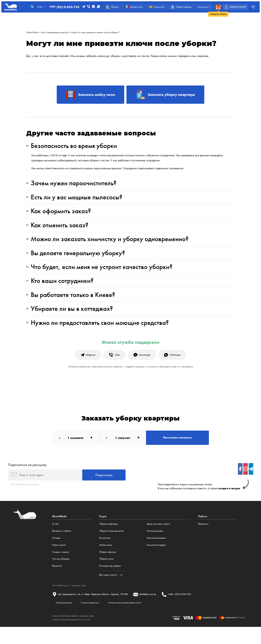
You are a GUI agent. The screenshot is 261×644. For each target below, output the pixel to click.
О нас (55, 540)
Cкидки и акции (61, 568)
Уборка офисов (107, 568)
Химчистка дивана (156, 554)
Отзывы (56, 554)
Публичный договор (66, 619)
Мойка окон (106, 561)
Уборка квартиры (108, 540)
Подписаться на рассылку (27, 479)
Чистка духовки (155, 547)
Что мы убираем (61, 575)
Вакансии (57, 582)
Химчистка (105, 554)
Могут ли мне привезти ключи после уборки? (99, 32)
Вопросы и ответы (62, 547)
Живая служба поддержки (130, 354)
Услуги (103, 532)
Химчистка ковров (156, 561)
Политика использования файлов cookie (140, 619)
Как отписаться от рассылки (26, 500)
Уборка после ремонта (111, 547)
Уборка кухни (107, 575)
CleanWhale (33, 32)
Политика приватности (98, 619)
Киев (84, 601)
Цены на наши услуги (158, 540)
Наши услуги (59, 561)
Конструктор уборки (110, 582)
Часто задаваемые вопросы (57, 32)
